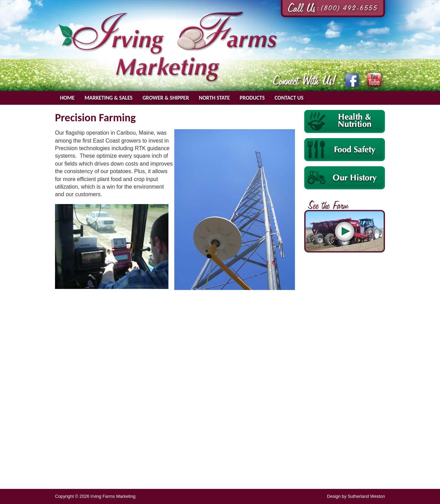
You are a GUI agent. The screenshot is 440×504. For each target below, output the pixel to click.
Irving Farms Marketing (168, 47)
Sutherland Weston (366, 496)
